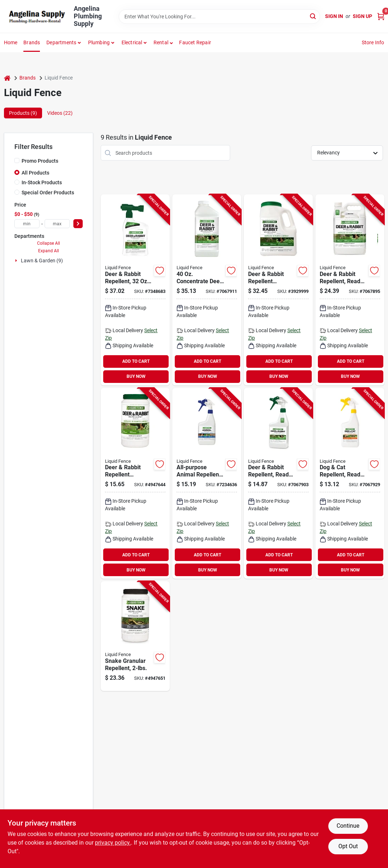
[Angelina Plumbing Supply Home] (36, 17)
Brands (32, 42)
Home (11, 42)
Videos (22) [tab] (60, 113)
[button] (163, 42)
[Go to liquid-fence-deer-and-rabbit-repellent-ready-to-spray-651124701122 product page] (278, 483)
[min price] (27, 224)
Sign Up (362, 16)
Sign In (334, 16)
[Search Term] (219, 17)
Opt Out (348, 846)
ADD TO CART (136, 361)
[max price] (57, 224)
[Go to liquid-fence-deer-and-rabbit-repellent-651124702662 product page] (135, 483)
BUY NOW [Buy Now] (136, 376)
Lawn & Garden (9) (42, 261)
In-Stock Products (42, 182)
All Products (35, 173)
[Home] (7, 78)
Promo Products (40, 161)
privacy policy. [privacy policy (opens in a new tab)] (113, 843)
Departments (61, 42)
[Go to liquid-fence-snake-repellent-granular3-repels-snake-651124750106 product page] (135, 636)
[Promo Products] (17, 161)
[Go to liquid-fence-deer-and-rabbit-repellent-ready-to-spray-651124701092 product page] (350, 290)
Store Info (373, 42)
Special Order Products (48, 193)
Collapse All (49, 243)
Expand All (49, 251)
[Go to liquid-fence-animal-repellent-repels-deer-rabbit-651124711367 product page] (207, 290)
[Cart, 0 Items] (381, 16)
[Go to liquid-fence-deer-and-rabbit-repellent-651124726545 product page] (278, 290)
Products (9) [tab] (23, 113)
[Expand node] (17, 261)
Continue (348, 826)
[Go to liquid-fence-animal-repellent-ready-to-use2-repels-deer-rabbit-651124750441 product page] (135, 290)
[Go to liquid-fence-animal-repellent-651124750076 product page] (207, 483)
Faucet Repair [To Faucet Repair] (195, 42)
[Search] (313, 16)
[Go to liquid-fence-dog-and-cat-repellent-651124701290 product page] (350, 483)
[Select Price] (78, 224)
